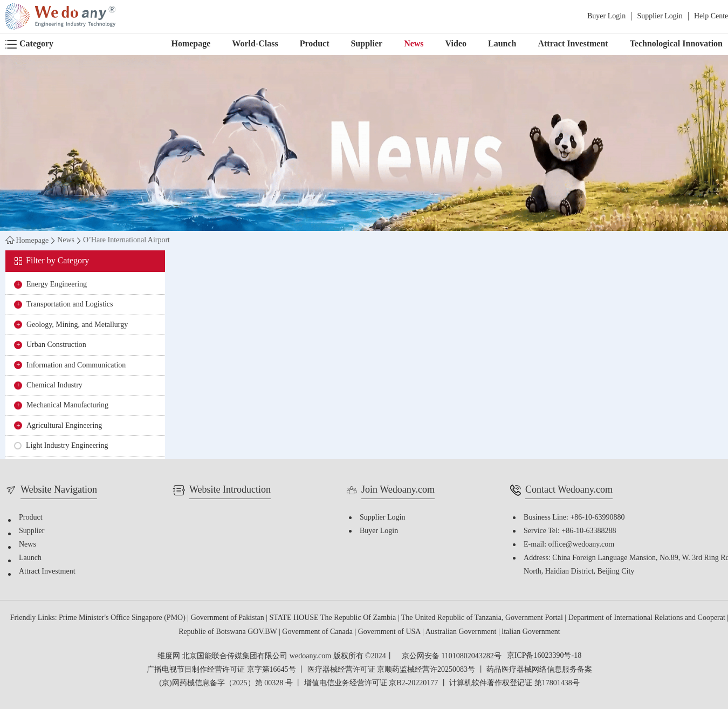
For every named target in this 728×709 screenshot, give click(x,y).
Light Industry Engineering (67, 446)
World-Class (255, 44)
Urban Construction (56, 345)
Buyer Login (606, 16)
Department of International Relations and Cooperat (648, 618)
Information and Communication (76, 366)
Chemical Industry (54, 386)
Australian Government (462, 632)
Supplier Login (660, 16)
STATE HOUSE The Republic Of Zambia (334, 618)
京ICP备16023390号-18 (544, 656)
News (414, 44)
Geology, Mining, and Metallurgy (77, 325)
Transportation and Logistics (70, 305)
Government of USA (390, 632)
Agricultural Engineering (64, 426)
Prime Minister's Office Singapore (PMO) (123, 618)
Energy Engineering (57, 285)
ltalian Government (531, 632)
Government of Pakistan (229, 618)
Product (315, 44)
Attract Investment (573, 44)
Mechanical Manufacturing (67, 405)
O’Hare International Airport (126, 241)
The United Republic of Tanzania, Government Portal (483, 618)
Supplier (366, 44)
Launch (502, 44)
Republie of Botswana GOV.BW (229, 632)
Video (456, 44)
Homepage (191, 44)
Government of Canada (318, 632)
